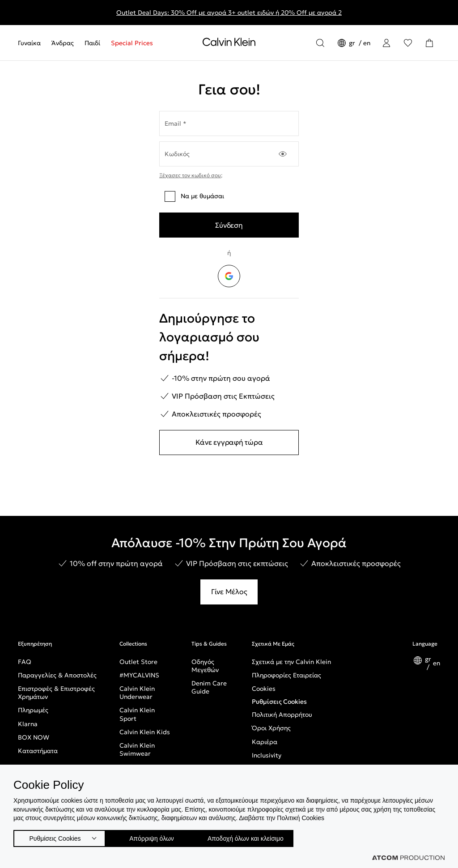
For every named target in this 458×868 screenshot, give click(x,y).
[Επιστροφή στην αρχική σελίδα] (229, 44)
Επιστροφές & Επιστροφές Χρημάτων (56, 693)
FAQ (25, 662)
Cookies (264, 689)
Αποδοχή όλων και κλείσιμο (260, 836)
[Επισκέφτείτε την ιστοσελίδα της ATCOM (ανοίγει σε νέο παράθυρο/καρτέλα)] (408, 858)
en (367, 43)
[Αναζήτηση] (320, 43)
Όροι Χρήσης (271, 728)
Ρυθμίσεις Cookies (279, 702)
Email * (176, 123)
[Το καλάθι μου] (429, 43)
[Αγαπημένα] (408, 43)
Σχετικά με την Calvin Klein (291, 662)
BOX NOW (34, 737)
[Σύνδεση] (386, 43)
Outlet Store (138, 662)
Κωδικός (177, 154)
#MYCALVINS (139, 675)
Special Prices (132, 43)
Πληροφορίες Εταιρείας (286, 675)
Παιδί (92, 43)
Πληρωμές (33, 710)
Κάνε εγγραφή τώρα (229, 442)
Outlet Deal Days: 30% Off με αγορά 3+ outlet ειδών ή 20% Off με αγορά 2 (229, 13)
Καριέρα (265, 742)
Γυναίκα (29, 43)
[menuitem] (32, 43)
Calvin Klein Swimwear (137, 749)
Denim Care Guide (209, 687)
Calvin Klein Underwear (137, 693)
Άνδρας (63, 43)
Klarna (28, 724)
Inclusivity (267, 755)
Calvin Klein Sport (137, 714)
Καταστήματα (38, 751)
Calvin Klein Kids (145, 732)
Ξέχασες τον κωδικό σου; (191, 175)
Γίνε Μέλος (229, 591)
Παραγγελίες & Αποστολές (57, 675)
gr (353, 43)
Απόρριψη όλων (156, 836)
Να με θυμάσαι (194, 196)
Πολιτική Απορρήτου (282, 715)
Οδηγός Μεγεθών (205, 666)
